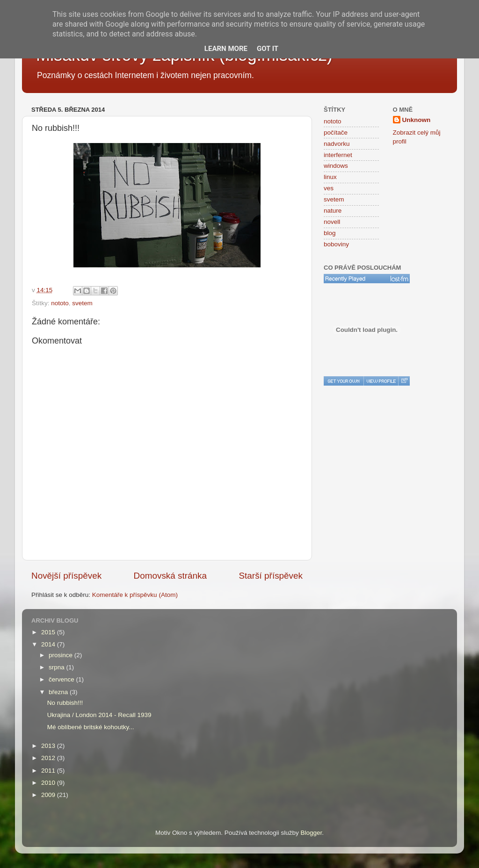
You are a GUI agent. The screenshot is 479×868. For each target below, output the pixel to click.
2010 (49, 783)
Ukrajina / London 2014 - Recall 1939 (99, 715)
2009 (49, 795)
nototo (60, 303)
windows (336, 166)
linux (330, 177)
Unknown (417, 120)
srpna (58, 667)
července (62, 679)
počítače (336, 133)
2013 (49, 746)
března (59, 692)
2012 (49, 758)
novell (332, 222)
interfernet (338, 155)
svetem (82, 303)
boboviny (336, 244)
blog (330, 233)
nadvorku (337, 144)
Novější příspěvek (66, 576)
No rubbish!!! (65, 703)
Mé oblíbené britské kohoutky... (91, 727)
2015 (49, 632)
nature (333, 211)
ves (329, 188)
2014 (49, 644)
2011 (49, 771)
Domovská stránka (170, 576)
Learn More (226, 49)
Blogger (312, 833)
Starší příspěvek (271, 576)
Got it (268, 49)
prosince (62, 655)
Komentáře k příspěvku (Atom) (135, 595)
